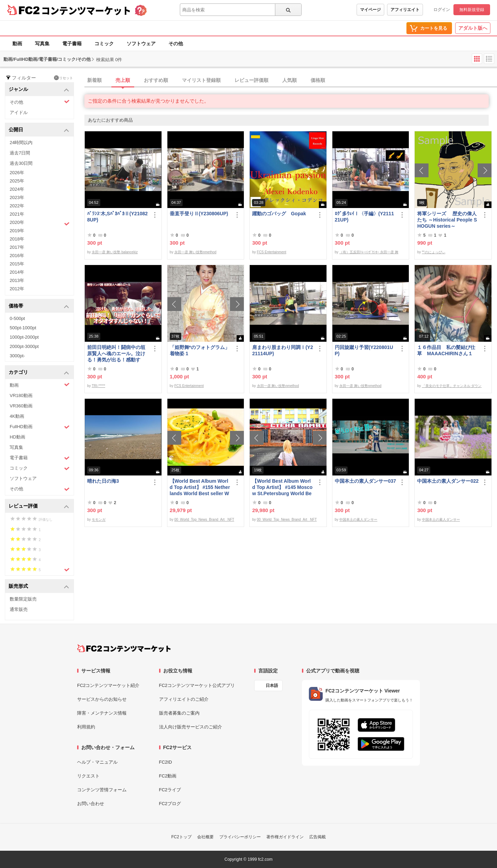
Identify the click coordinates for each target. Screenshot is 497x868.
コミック (104, 44)
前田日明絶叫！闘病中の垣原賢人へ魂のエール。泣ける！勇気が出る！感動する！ (116, 354)
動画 (17, 44)
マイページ (370, 10)
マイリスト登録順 (201, 80)
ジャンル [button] (39, 90)
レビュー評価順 (251, 80)
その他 (176, 44)
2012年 (17, 289)
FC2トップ (181, 837)
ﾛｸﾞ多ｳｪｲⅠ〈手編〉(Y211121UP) (364, 217)
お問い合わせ (91, 804)
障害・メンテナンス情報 (102, 713)
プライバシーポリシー (240, 837)
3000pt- (17, 356)
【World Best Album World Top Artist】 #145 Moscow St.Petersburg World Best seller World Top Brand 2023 (282, 487)
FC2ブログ (170, 804)
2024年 (17, 189)
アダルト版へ (473, 28)
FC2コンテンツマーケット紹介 (108, 685)
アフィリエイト (405, 10)
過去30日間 (21, 163)
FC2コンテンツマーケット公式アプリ (197, 685)
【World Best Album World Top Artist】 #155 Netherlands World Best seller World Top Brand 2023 (200, 487)
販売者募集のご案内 (179, 713)
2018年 (17, 239)
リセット (63, 78)
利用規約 (86, 727)
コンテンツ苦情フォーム (102, 790)
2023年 (17, 197)
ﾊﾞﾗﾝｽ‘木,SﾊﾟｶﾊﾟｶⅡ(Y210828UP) (117, 217)
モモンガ (99, 520)
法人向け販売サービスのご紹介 (191, 727)
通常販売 (19, 609)
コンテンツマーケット (86, 10)
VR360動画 (21, 406)
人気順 (289, 80)
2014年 (17, 272)
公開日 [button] (39, 130)
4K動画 (17, 416)
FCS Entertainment (272, 252)
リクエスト (88, 776)
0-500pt (17, 318)
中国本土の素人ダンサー (358, 520)
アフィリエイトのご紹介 (184, 699)
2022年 (17, 206)
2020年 (40, 223)
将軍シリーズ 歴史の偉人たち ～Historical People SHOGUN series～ (447, 220)
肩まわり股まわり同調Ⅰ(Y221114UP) (283, 350)
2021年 (17, 214)
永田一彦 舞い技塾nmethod (195, 252)
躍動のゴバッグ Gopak (279, 214)
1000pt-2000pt (24, 337)
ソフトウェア (141, 44)
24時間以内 (21, 143)
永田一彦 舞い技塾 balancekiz (115, 252)
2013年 (17, 280)
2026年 (17, 173)
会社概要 (205, 837)
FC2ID (166, 762)
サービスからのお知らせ (102, 699)
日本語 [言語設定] (272, 686)
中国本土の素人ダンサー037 (365, 481)
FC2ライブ (170, 790)
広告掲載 (317, 837)
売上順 (123, 80)
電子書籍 (72, 44)
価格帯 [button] (39, 306)
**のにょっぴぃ (434, 252)
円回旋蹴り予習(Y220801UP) (364, 350)
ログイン (442, 10)
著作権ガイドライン (285, 837)
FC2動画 (168, 776)
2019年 (17, 231)
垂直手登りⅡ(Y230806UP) (199, 214)
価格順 (318, 80)
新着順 (94, 80)
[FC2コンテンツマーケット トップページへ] (124, 648)
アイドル (19, 112)
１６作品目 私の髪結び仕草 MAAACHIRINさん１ (446, 350)
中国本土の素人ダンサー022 (448, 481)
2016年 (17, 256)
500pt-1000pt (23, 328)
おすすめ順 (156, 80)
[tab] (291, 81)
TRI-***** (98, 386)
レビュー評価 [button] (39, 506)
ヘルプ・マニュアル (97, 762)
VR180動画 (21, 395)
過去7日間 (20, 153)
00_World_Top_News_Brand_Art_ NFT (204, 520)
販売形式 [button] (39, 587)
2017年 (17, 247)
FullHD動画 (40, 427)
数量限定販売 (23, 599)
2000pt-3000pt (24, 346)
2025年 (17, 181)
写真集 (42, 44)
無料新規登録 (472, 10)
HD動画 (17, 437)
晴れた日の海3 (103, 481)
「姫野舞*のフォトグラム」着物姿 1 (200, 350)
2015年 (17, 264)
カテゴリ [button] (39, 373)
